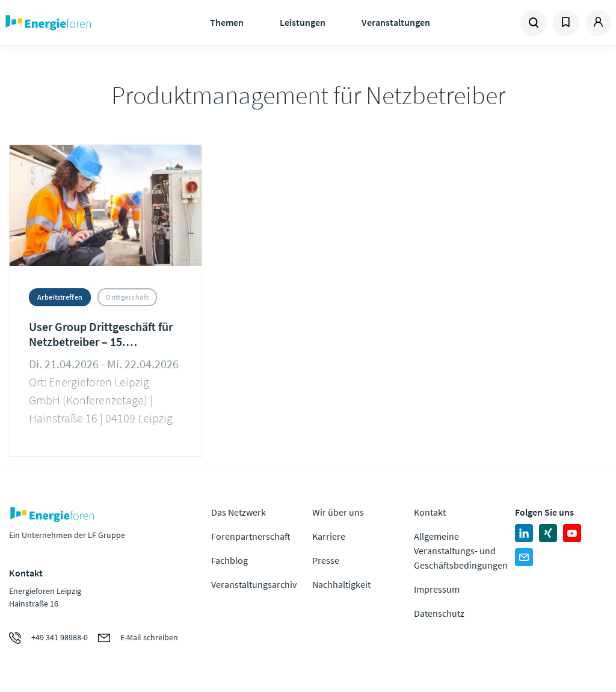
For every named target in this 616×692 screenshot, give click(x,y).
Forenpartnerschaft (251, 536)
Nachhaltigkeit (341, 584)
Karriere (329, 536)
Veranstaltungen (396, 22)
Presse (326, 560)
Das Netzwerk (239, 512)
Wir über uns (338, 512)
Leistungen (303, 22)
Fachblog (229, 560)
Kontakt (430, 512)
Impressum (437, 589)
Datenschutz (439, 613)
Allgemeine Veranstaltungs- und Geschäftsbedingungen (461, 551)
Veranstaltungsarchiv (254, 584)
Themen (227, 22)
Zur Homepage (79, 23)
